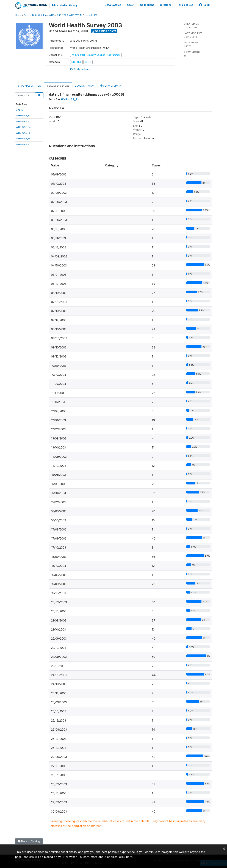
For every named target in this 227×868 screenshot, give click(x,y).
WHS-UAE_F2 (23, 115)
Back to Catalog (29, 841)
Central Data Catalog (35, 15)
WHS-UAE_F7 (23, 144)
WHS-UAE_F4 (23, 127)
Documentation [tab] (85, 86)
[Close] (224, 848)
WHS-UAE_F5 (23, 133)
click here (126, 857)
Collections (147, 5)
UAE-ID (20, 110)
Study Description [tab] (30, 86)
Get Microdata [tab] (111, 85)
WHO (52, 15)
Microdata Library (65, 5)
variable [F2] (91, 15)
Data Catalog (113, 5)
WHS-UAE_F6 (23, 138)
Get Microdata (104, 31)
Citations (166, 5)
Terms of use (185, 5)
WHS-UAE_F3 (23, 121)
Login (205, 5)
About (131, 5)
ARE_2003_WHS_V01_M (70, 15)
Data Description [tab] (58, 86)
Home (18, 15)
